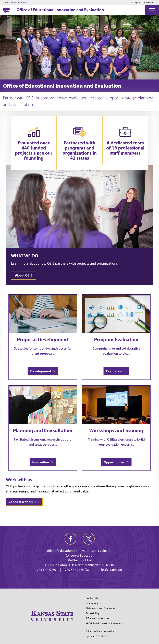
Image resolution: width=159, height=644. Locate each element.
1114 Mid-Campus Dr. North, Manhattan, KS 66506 (79, 565)
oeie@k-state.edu (110, 570)
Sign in (137, 3)
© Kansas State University (100, 631)
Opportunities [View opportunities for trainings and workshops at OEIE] (116, 462)
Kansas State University (15, 3)
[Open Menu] (152, 10)
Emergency (92, 603)
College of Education (80, 555)
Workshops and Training (116, 430)
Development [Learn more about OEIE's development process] (43, 371)
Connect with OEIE (24, 502)
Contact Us (92, 598)
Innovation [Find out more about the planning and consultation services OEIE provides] (43, 462)
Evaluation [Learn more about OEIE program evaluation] (116, 371)
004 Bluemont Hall (80, 560)
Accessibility (93, 613)
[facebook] (70, 539)
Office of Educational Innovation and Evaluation (60, 10)
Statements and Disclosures (101, 608)
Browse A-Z (150, 3)
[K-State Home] (7, 10)
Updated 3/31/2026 (96, 636)
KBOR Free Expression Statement (104, 623)
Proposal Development (43, 339)
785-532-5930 (46, 570)
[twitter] (89, 539)
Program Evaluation (116, 339)
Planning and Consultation (43, 430)
